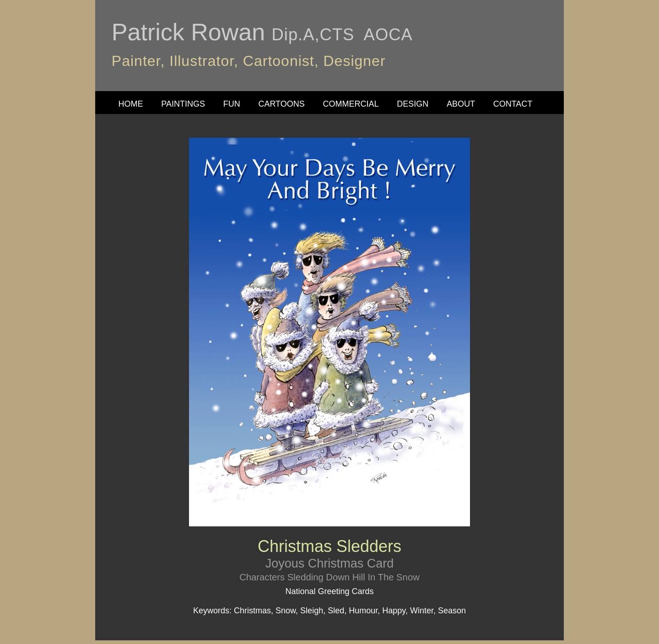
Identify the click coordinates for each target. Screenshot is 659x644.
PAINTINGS (183, 104)
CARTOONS (281, 104)
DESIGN (413, 104)
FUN (232, 104)
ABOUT (461, 104)
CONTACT (513, 104)
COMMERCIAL (351, 104)
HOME (131, 104)
